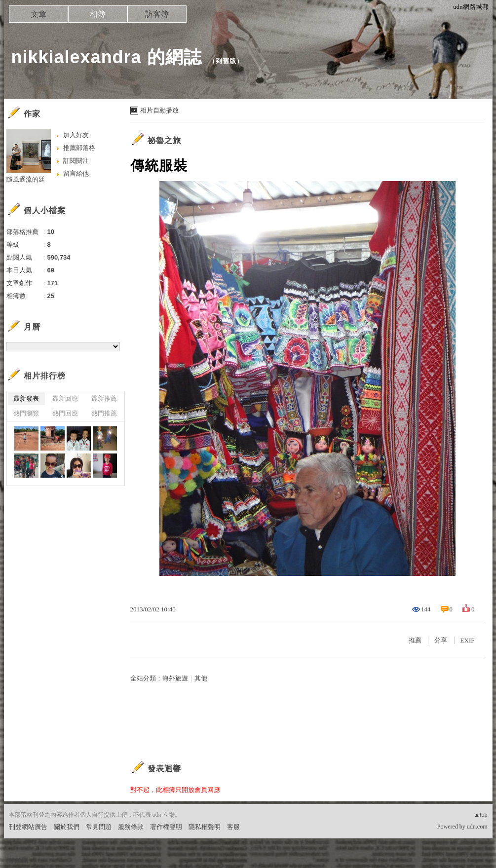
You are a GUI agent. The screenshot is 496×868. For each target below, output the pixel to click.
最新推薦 (104, 398)
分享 (441, 640)
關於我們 (67, 827)
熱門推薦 (104, 413)
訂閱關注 (76, 161)
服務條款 (131, 827)
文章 (38, 14)
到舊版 (226, 61)
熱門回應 (65, 413)
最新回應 (65, 398)
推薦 (415, 640)
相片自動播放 (159, 110)
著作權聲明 (166, 827)
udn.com (477, 827)
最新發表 (26, 398)
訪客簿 (157, 14)
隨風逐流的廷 (26, 179)
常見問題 (99, 827)
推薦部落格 (79, 148)
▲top (480, 815)
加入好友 (76, 135)
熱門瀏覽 (26, 413)
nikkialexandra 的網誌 (107, 57)
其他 (201, 678)
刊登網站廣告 (28, 827)
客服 (233, 827)
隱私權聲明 (205, 827)
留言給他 (76, 173)
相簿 (98, 14)
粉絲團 (19, 860)
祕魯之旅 (164, 140)
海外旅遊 (175, 678)
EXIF (468, 640)
